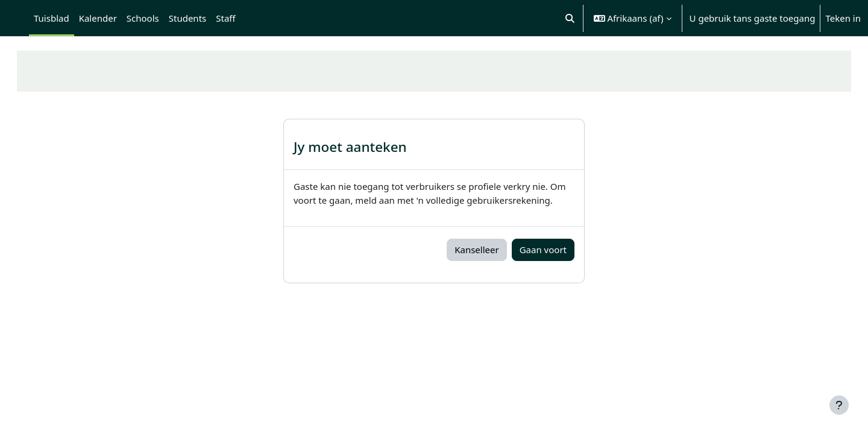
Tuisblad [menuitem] (52, 18)
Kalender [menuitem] (98, 18)
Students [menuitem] (187, 18)
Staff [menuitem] (225, 18)
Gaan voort (543, 250)
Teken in (843, 18)
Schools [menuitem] (143, 18)
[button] (570, 18)
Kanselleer (476, 250)
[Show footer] (839, 405)
